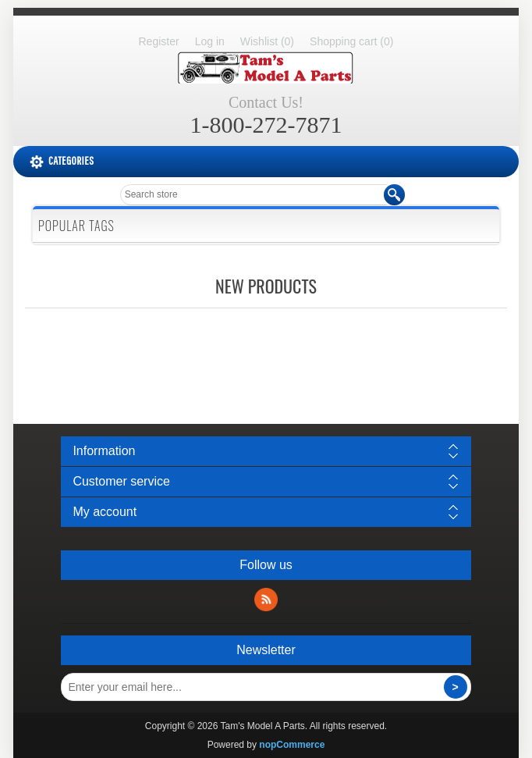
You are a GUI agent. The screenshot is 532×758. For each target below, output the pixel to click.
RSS (266, 600)
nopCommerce (292, 745)
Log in (210, 41)
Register (159, 41)
